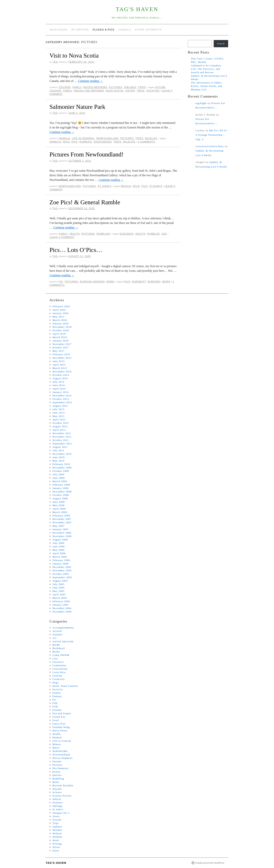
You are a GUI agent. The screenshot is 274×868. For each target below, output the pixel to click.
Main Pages (59, 30)
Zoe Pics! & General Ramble (85, 202)
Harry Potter (60, 731)
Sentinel (58, 803)
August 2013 (60, 406)
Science (57, 792)
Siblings (130, 87)
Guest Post (59, 724)
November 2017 (62, 344)
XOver (57, 847)
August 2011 (60, 447)
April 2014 (59, 389)
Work (111, 282)
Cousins (65, 87)
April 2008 (59, 509)
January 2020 (61, 323)
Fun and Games (62, 713)
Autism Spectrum (63, 641)
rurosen (154, 282)
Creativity (59, 679)
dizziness (127, 234)
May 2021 (59, 317)
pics (74, 142)
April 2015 (59, 365)
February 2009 (61, 485)
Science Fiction (62, 796)
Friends (57, 710)
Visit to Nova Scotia (74, 55)
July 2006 (59, 543)
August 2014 (60, 378)
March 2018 (60, 337)
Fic (61, 282)
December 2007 (62, 519)
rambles (86, 142)
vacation (153, 91)
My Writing (80, 30)
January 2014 (61, 392)
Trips (142, 87)
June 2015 (59, 361)
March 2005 (60, 598)
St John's (105, 186)
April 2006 (59, 553)
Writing (57, 844)
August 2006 (60, 540)
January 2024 (61, 313)
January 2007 (61, 529)
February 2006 (61, 560)
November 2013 (62, 396)
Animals (125, 30)
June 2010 (59, 457)
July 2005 (59, 584)
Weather (57, 830)
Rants (56, 782)
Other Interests (148, 30)
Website (57, 833)
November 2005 (62, 570)
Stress (56, 816)
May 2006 (59, 550)
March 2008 (60, 512)
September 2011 (62, 444)
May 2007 (59, 526)
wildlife (129, 142)
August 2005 (60, 581)
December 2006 (62, 533)
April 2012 (59, 430)
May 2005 (59, 591)
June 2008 (59, 502)
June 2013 (59, 413)
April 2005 (59, 594)
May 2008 (59, 505)
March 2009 (60, 481)
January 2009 (61, 488)
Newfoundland (107, 138)
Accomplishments (63, 628)
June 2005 (59, 588)
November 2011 (62, 437)
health (140, 234)
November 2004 (62, 612)
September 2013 (62, 402)
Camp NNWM (61, 655)
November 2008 (62, 492)
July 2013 (59, 409)
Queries (57, 775)
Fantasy (57, 696)
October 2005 (61, 574)
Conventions (60, 669)
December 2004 (62, 608)
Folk (55, 707)
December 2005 (62, 567)
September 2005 (62, 577)
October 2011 (61, 440)
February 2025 (61, 306)
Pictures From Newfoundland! (86, 154)
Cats (55, 658)
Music (56, 748)
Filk (55, 703)
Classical (58, 662)
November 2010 (62, 454)
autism (160, 87)
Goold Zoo (59, 717)
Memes (57, 744)
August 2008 (60, 498)
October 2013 (61, 399)
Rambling (103, 234)
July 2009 (59, 474)
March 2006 (60, 557)
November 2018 (62, 327)
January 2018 (61, 341)
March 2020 (60, 320)
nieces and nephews (89, 91)
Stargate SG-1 (61, 813)
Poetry (57, 772)
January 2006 (61, 564)
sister (130, 91)
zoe (164, 234)
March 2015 (60, 368)
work (166, 282)
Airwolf (57, 631)
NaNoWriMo (60, 751)
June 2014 (59, 385)
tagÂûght (201, 103)
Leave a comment (62, 237)
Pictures (115, 87)
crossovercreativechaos (210, 146)
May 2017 (59, 351)
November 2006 (62, 536)
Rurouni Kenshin (92, 282)
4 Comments (146, 142)
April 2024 (59, 310)
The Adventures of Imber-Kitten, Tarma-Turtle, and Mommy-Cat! (207, 86)
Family (77, 87)
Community (60, 665)
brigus (126, 186)
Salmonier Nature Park (77, 107)
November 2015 (62, 358)
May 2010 (59, 461)
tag (55, 62)
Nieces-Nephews (95, 87)
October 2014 (61, 375)
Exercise (58, 689)
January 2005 (61, 605)
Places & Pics (104, 30)
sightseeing (103, 142)
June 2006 (59, 546)
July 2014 (59, 382)
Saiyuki (57, 789)
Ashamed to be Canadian (206, 65)
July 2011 (58, 450)
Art (55, 638)
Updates (57, 827)
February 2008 (61, 516)
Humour (57, 737)
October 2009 (61, 471)
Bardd (56, 645)
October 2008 (61, 495)
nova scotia (115, 91)
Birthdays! (59, 648)
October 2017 (61, 347)
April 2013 (59, 420)
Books (56, 652)
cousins (55, 91)
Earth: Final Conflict (65, 686)
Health (75, 234)
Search (221, 44)
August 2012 (60, 426)
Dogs (56, 682)
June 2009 (59, 478)
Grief (56, 720)
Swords (57, 820)
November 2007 (62, 522)
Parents (57, 761)
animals (55, 142)
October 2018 (61, 330)
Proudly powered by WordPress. (210, 863)
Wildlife (151, 138)
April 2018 (59, 334)
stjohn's (156, 186)
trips (141, 91)
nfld (66, 142)
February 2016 (61, 354)
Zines (56, 851)
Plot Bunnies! (61, 768)
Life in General (83, 138)
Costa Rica (59, 672)
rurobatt (139, 282)
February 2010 (61, 464)
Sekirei (57, 799)
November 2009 (62, 468)
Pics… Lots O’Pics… (76, 250)
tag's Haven (137, 9)
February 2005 (61, 601)
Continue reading (90, 81)
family (68, 91)
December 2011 (62, 433)
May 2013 (59, 416)
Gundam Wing (61, 727)
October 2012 (61, 423)
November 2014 (62, 371)
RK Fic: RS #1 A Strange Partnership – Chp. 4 (211, 135)
